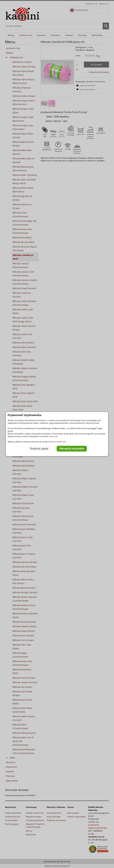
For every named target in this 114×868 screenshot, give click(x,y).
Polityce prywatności (57, 442)
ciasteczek (53, 436)
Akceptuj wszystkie (72, 449)
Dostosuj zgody (39, 449)
